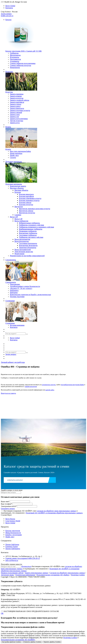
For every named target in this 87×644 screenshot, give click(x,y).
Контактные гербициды (28, 233)
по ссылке (38, 378)
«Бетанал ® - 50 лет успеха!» (21, 288)
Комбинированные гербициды (31, 229)
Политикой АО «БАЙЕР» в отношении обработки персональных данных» (54, 513)
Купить (8, 127)
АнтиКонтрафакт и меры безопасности (25, 286)
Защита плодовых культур (20, 110)
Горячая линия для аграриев (23, 558)
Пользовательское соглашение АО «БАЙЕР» (18, 640)
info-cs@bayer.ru (12, 560)
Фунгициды (14, 57)
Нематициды (15, 67)
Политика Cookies (78, 575)
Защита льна (15, 115)
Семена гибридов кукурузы (21, 65)
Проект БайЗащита (13, 549)
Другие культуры (17, 121)
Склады (13, 157)
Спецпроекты (11, 260)
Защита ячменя (16, 96)
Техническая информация (25, 575)
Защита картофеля (17, 102)
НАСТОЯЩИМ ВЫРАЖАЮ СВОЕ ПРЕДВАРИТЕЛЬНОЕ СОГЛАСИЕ (31, 611)
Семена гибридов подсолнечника (23, 63)
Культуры (9, 72)
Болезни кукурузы (26, 205)
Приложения (15, 284)
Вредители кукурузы (27, 213)
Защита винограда (17, 108)
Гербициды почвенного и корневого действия (36, 227)
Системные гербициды (28, 235)
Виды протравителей (23, 250)
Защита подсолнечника (19, 119)
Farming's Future (12, 547)
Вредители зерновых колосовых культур (35, 209)
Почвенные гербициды (28, 231)
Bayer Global (10, 6)
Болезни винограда (26, 194)
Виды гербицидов (21, 221)
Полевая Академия (17, 297)
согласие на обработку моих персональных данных (56, 511)
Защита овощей (16, 112)
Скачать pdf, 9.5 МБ (24, 51)
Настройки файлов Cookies (11, 642)
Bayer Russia (10, 519)
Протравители (15, 59)
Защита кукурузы (17, 98)
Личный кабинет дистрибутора (13, 362)
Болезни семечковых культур (30, 198)
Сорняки (18, 215)
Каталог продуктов (13, 531)
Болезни (18, 192)
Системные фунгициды (28, 243)
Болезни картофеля (26, 196)
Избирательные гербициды (29, 223)
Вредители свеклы (26, 211)
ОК (2, 613)
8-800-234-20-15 (7, 16)
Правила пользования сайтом (12, 573)
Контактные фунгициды (28, 245)
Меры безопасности (13, 533)
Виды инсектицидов (22, 239)
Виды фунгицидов (22, 241)
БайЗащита (14, 290)
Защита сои (14, 117)
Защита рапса (15, 106)
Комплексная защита (18, 186)
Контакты (9, 8)
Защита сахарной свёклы (20, 100)
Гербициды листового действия (31, 237)
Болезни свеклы (25, 202)
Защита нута (15, 123)
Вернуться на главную (8, 393)
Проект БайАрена (12, 544)
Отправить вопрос (8, 509)
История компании (17, 325)
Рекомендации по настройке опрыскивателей (27, 256)
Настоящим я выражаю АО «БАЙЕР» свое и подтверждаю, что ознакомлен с (42, 512)
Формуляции (19, 254)
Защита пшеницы (17, 94)
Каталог (8, 20)
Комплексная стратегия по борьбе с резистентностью (30, 295)
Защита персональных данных (37, 573)
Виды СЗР (14, 217)
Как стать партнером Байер (20, 151)
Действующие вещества (24, 252)
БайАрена (14, 293)
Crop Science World (13, 521)
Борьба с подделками (14, 535)
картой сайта (50, 390)
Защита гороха (16, 104)
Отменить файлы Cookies (32, 642)
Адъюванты (15, 61)
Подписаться (26, 566)
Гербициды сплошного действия (31, 225)
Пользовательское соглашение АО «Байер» (53, 575)
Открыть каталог (15, 480)
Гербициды (14, 53)
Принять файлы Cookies (52, 642)
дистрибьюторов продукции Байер (72, 385)
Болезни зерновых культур (29, 200)
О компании (10, 301)
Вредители (19, 207)
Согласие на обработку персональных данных (67, 573)
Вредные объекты (17, 188)
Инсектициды (15, 55)
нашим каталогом (31, 387)
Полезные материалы (14, 162)
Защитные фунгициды (28, 247)
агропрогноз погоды (49, 385)
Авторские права (7, 575)
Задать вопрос (6, 14)
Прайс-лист (14, 155)
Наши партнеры (16, 153)
